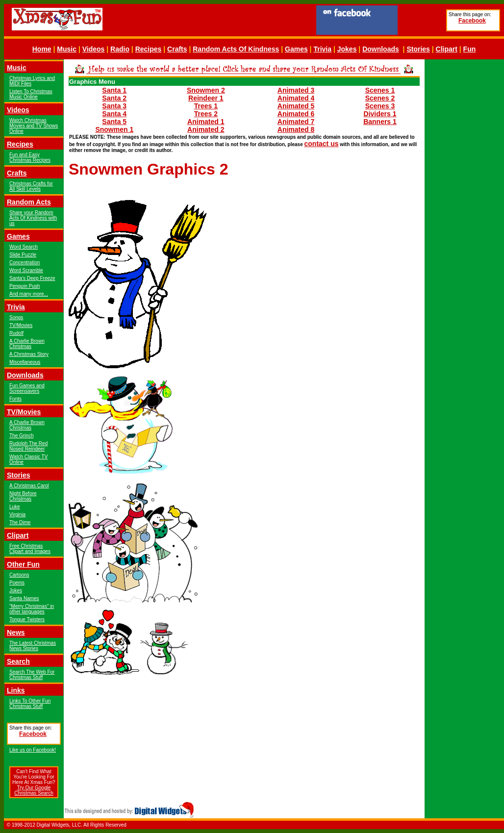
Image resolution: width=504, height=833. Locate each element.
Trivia (322, 49)
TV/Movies (21, 325)
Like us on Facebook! (33, 750)
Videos (94, 49)
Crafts (177, 49)
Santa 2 (114, 98)
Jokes (347, 49)
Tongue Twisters (27, 619)
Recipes (149, 49)
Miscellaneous (25, 362)
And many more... (29, 294)
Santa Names (24, 598)
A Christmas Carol (29, 486)
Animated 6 (296, 114)
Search (18, 661)
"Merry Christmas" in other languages (32, 609)
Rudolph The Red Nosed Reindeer (28, 446)
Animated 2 (206, 129)
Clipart (447, 49)
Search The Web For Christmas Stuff (32, 675)
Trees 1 (206, 106)
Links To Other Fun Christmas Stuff (30, 704)
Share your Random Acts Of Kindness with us (33, 218)
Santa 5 (114, 122)
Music (67, 49)
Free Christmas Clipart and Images (30, 549)
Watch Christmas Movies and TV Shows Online (34, 126)
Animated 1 (206, 122)
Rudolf (16, 333)
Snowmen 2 (206, 90)
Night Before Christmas (23, 496)
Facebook (472, 21)
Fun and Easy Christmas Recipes (30, 157)
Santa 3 (114, 106)
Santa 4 (114, 114)
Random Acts (29, 202)
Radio (120, 49)
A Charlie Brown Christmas (27, 344)
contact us (322, 144)
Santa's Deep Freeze (32, 278)
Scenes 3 (380, 106)
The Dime (20, 522)
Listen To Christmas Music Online (31, 94)
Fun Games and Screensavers (27, 388)
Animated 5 (296, 106)
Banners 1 (380, 122)
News (16, 632)
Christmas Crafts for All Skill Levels (31, 186)
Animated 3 (296, 90)
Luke (15, 507)
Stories (418, 49)
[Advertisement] (464, 207)
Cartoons (19, 575)
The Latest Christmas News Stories (33, 646)
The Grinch (21, 436)
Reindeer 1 (206, 98)
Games (296, 49)
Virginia (17, 515)
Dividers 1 (380, 114)
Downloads (381, 49)
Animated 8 (296, 129)
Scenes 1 (380, 90)
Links (16, 690)
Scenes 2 (380, 98)
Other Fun (23, 564)
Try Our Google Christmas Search (34, 790)
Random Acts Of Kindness (236, 49)
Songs (16, 317)
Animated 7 (296, 122)
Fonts (15, 399)
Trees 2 (206, 114)
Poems (17, 583)
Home (42, 49)
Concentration (25, 263)
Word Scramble (26, 270)
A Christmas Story (29, 354)
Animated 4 (296, 98)
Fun (470, 49)
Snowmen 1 (114, 129)
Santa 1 (114, 90)
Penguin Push (25, 286)
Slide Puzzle (23, 255)
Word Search (24, 247)
